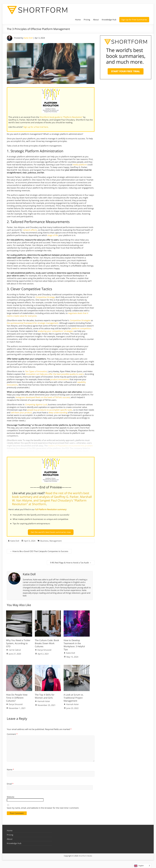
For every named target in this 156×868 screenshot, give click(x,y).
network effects (30, 230)
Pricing (87, 20)
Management (56, 540)
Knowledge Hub (109, 20)
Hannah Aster (44, 700)
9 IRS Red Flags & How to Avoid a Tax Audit (71, 562)
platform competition (81, 328)
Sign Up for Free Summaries (134, 20)
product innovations (60, 379)
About (96, 20)
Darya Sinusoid (44, 649)
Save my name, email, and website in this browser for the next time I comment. (43, 807)
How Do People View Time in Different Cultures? (17, 697)
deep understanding (58, 413)
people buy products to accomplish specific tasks (50, 410)
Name (10, 768)
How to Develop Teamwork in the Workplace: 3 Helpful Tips (74, 644)
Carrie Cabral (15, 649)
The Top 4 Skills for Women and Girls (45, 695)
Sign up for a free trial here (36, 127)
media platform (80, 165)
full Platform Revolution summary (51, 509)
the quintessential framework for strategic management (33, 323)
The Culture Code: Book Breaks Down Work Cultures (47, 642)
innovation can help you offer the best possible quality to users (55, 374)
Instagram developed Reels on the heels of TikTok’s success (43, 397)
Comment (12, 733)
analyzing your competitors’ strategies (56, 331)
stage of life (53, 235)
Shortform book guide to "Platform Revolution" (61, 117)
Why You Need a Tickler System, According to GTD (18, 642)
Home (78, 20)
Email (10, 783)
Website (11, 796)
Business (44, 540)
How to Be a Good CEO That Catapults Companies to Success (39, 550)
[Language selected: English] (142, 866)
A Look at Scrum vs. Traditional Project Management (74, 697)
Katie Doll (28, 38)
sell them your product (21, 413)
